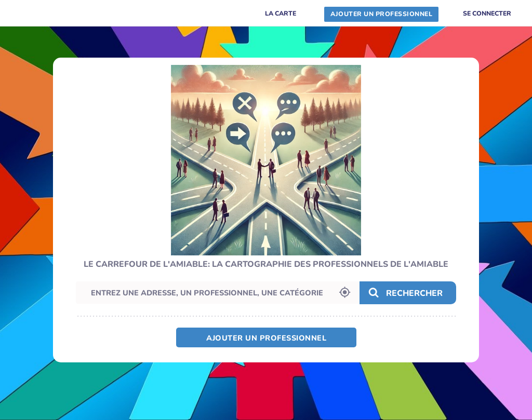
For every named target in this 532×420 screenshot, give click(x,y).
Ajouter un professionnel (266, 338)
